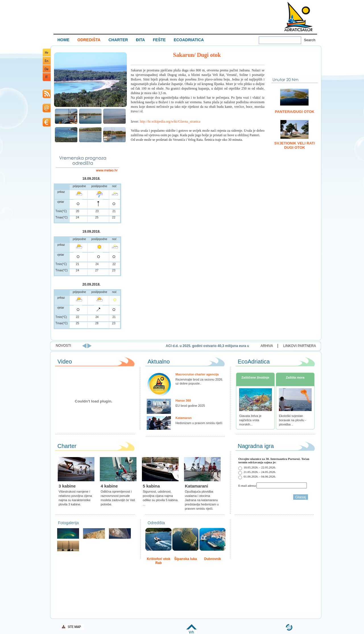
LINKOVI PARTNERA (300, 346)
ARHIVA (267, 346)
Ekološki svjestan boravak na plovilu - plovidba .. (292, 420)
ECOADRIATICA (189, 40)
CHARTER (118, 40)
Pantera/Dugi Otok (295, 112)
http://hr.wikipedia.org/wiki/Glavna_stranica (170, 121)
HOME (63, 40)
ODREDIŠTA (89, 40)
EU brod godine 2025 (190, 406)
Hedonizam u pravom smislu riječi (199, 423)
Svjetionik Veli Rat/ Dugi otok (295, 145)
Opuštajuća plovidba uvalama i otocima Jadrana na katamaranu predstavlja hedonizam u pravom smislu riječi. (202, 500)
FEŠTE (159, 40)
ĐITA (140, 40)
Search (310, 40)
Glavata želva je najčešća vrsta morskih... (250, 420)
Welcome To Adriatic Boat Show (298, 16)
